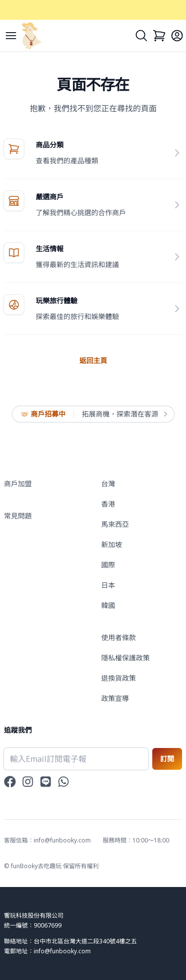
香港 (108, 504)
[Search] (141, 36)
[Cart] (159, 36)
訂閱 (167, 759)
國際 (108, 565)
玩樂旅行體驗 (57, 301)
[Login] (177, 36)
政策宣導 (115, 698)
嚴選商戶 (50, 197)
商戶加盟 (18, 484)
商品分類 (50, 145)
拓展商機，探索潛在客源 (124, 414)
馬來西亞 (115, 524)
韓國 (108, 605)
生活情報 (50, 249)
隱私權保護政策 (125, 658)
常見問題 (18, 516)
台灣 (108, 484)
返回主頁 (93, 360)
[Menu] (11, 36)
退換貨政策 (119, 678)
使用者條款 (119, 637)
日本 (108, 585)
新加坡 (112, 544)
